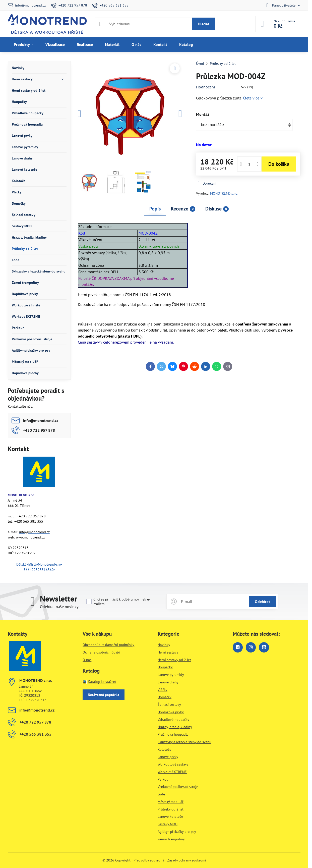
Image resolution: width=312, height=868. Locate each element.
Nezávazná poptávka (104, 695)
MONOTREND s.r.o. (224, 193)
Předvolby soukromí (149, 860)
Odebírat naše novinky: (60, 607)
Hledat (204, 24)
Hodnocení (205, 87)
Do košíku (279, 164)
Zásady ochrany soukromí (187, 860)
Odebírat (262, 602)
